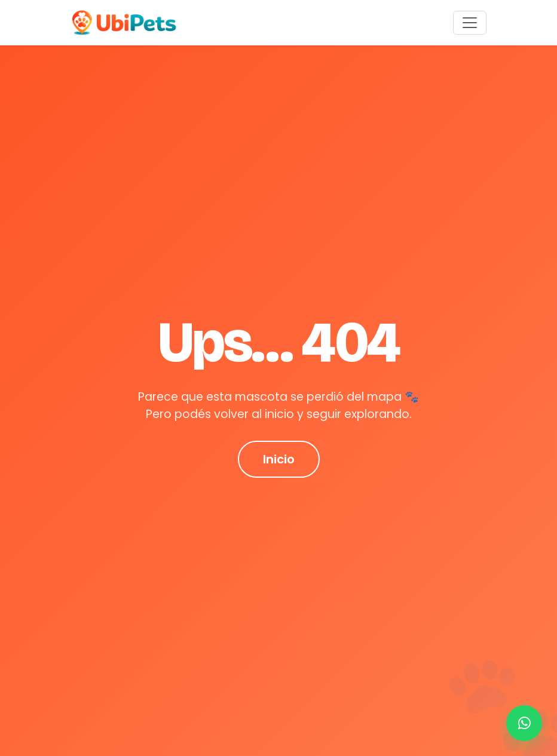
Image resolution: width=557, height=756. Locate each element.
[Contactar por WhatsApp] (524, 723)
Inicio (279, 459)
